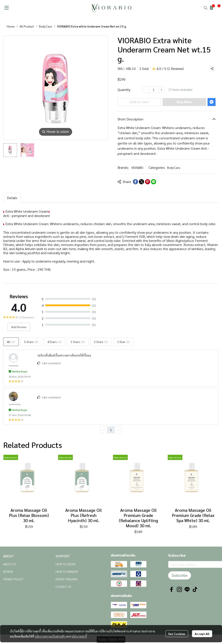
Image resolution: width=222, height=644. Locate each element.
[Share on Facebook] (135, 182)
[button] (206, 8)
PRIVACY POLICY (13, 579)
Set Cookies (177, 634)
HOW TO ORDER (65, 564)
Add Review (19, 327)
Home (11, 26)
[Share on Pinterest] (147, 182)
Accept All (202, 634)
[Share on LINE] (154, 182)
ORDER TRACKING (67, 579)
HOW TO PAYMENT (67, 572)
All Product (27, 26)
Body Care (46, 26)
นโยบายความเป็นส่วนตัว (50, 636)
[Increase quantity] (161, 90)
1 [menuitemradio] (111, 430)
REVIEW (8, 572)
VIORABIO (137, 168)
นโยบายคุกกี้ (79, 636)
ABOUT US (10, 564)
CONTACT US (63, 587)
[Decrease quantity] (146, 90)
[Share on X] (141, 182)
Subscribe (180, 575)
